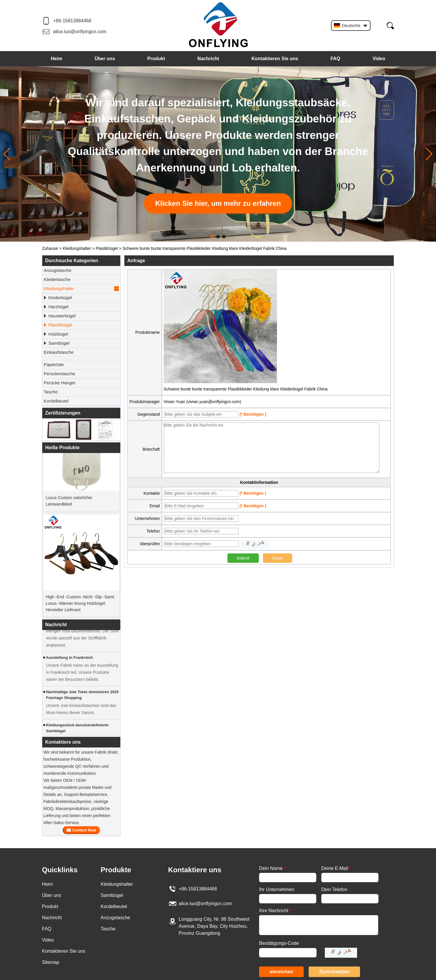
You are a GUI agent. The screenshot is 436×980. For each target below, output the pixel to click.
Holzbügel (56, 334)
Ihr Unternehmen (277, 889)
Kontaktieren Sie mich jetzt (81, 830)
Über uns (105, 59)
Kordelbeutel (56, 401)
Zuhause (50, 248)
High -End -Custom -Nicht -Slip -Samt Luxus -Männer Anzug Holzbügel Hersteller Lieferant (80, 604)
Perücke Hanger (60, 383)
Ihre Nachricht (275, 911)
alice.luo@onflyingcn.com (80, 32)
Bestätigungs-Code (280, 943)
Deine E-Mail (336, 868)
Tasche (51, 392)
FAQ (335, 59)
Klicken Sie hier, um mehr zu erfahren (218, 203)
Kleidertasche (57, 279)
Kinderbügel (58, 298)
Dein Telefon (336, 889)
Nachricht (208, 59)
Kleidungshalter (77, 248)
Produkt (156, 59)
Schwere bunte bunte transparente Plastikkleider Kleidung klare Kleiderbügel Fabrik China (246, 389)
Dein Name (272, 868)
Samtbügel (56, 343)
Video (379, 59)
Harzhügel (56, 307)
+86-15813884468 (72, 21)
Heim (56, 59)
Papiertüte (54, 364)
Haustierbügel (59, 316)
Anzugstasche (58, 270)
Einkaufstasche (59, 352)
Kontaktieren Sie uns (275, 59)
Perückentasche (60, 374)
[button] (212, 237)
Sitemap (51, 962)
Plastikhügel (107, 248)
